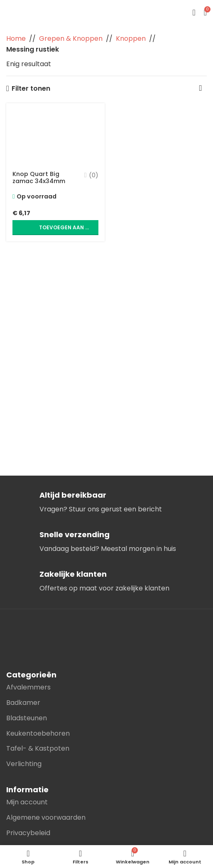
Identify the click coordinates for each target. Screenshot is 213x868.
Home (16, 38)
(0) (94, 175)
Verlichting (24, 764)
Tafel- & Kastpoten (38, 748)
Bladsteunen (27, 718)
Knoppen (131, 38)
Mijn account (27, 802)
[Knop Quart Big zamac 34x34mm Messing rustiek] (55, 134)
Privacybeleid (28, 833)
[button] (55, 228)
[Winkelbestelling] (201, 89)
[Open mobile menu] (194, 12)
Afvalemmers (28, 687)
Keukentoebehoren (38, 733)
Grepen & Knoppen (71, 38)
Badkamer (23, 703)
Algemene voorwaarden (46, 817)
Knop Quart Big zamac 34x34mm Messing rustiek (39, 181)
